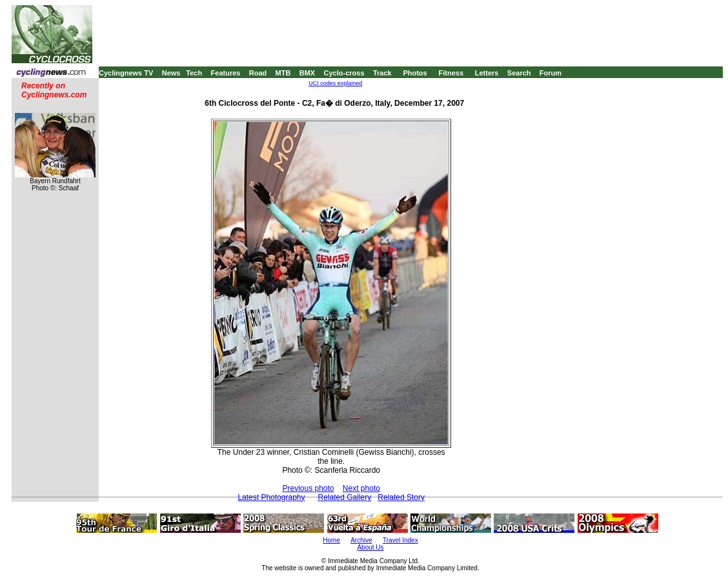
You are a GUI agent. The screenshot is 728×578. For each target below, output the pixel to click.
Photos (415, 73)
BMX (307, 73)
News (171, 73)
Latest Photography (271, 497)
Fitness (451, 73)
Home (331, 540)
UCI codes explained (335, 83)
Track (382, 73)
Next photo (361, 488)
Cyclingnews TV (126, 73)
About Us (370, 547)
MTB (283, 73)
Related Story (401, 497)
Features (226, 73)
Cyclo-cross (344, 73)
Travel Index (400, 540)
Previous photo (308, 488)
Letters (487, 73)
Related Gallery (345, 497)
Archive (361, 540)
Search (519, 73)
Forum (551, 73)
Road (258, 73)
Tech (194, 73)
